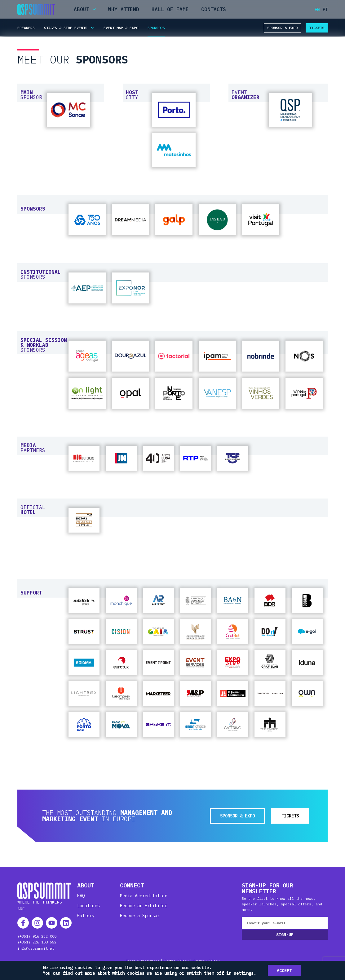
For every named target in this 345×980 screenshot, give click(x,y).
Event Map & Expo (121, 28)
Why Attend (124, 9)
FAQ (81, 896)
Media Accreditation (144, 896)
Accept (284, 970)
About (85, 9)
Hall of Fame (170, 9)
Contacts (214, 9)
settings (244, 973)
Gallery (86, 916)
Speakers (26, 28)
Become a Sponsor (140, 916)
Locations (88, 906)
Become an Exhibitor (144, 906)
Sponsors (156, 28)
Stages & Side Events (69, 28)
